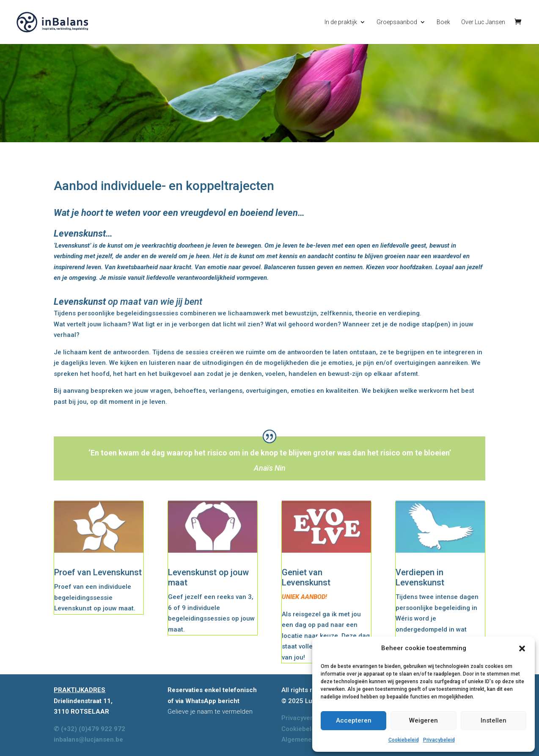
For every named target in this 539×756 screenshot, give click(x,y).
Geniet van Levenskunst (306, 577)
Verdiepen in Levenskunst (420, 577)
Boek (443, 22)
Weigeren (423, 720)
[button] (522, 648)
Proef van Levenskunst (98, 572)
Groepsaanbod (397, 22)
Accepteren (354, 720)
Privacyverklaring (307, 718)
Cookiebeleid (404, 740)
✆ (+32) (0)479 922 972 (89, 729)
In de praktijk (341, 22)
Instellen (494, 720)
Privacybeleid (439, 740)
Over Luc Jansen (483, 22)
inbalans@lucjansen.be (88, 739)
